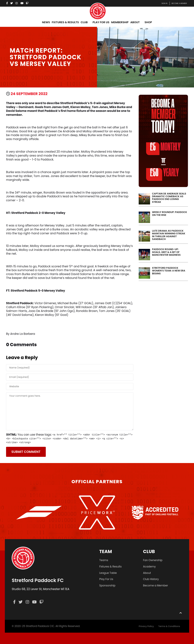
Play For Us (107, 579)
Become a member (177, 3)
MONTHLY (163, 148)
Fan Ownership (154, 560)
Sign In (160, 3)
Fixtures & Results (112, 566)
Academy (150, 566)
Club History (152, 579)
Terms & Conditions (167, 626)
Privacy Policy (142, 626)
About (147, 573)
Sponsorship (108, 585)
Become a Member (157, 585)
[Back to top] (181, 613)
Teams (104, 560)
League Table (109, 573)
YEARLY (163, 174)
